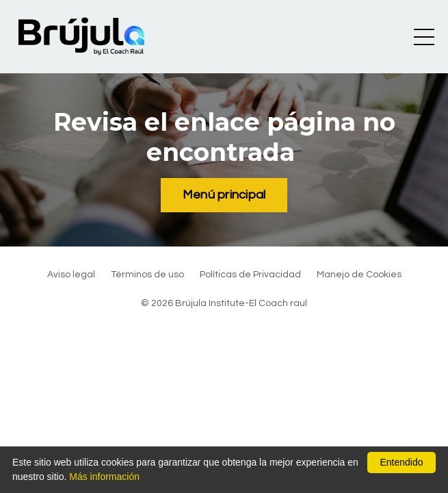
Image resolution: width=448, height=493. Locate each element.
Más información (104, 477)
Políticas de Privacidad (250, 275)
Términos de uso (147, 275)
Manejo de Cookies (359, 275)
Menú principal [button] (224, 195)
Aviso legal (71, 275)
